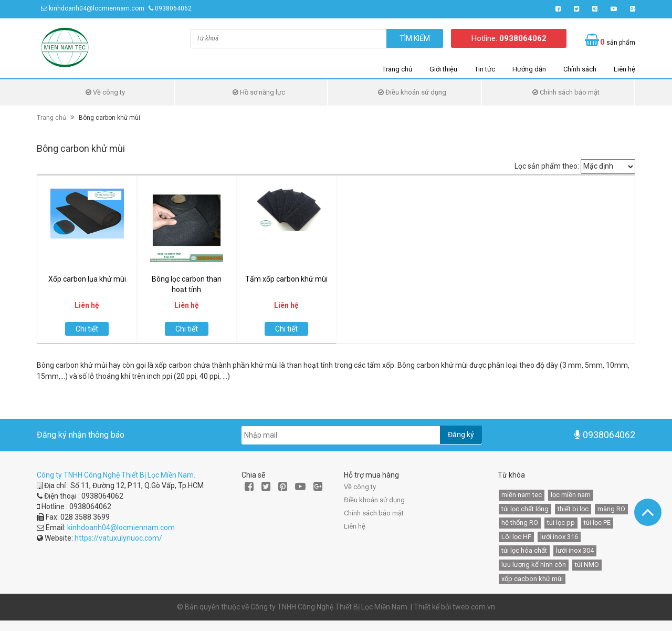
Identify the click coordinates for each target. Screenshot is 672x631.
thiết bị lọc (573, 509)
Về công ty (105, 92)
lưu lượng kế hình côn (534, 565)
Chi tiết (87, 329)
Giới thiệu (443, 69)
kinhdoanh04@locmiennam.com (97, 8)
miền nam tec (522, 495)
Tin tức (485, 69)
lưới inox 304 (575, 550)
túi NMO (587, 565)
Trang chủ (397, 69)
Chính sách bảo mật (566, 92)
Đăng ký (461, 435)
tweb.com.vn (474, 607)
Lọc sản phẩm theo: (547, 166)
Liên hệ (624, 69)
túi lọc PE (597, 523)
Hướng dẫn (529, 69)
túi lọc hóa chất (524, 550)
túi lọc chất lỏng (525, 509)
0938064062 (173, 8)
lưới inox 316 (559, 537)
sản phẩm (618, 42)
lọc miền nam (571, 495)
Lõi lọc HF (516, 537)
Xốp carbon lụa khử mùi (87, 279)
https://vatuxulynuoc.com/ (118, 538)
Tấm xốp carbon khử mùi (286, 279)
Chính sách (580, 69)
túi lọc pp (561, 523)
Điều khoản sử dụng (412, 92)
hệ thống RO (520, 523)
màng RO (611, 509)
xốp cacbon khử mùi (532, 579)
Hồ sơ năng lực (259, 92)
